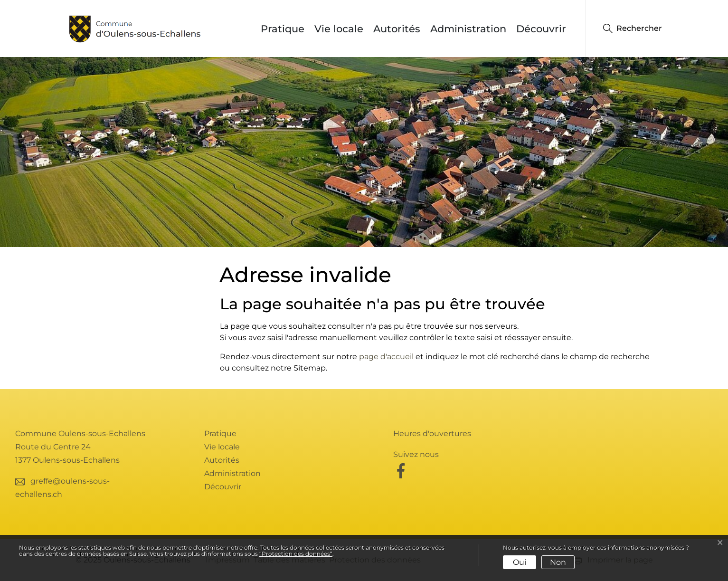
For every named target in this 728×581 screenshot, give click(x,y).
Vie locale (339, 29)
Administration (468, 29)
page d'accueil (386, 357)
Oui (520, 562)
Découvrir (541, 29)
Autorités (397, 29)
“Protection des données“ (296, 554)
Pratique (283, 29)
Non (558, 562)
